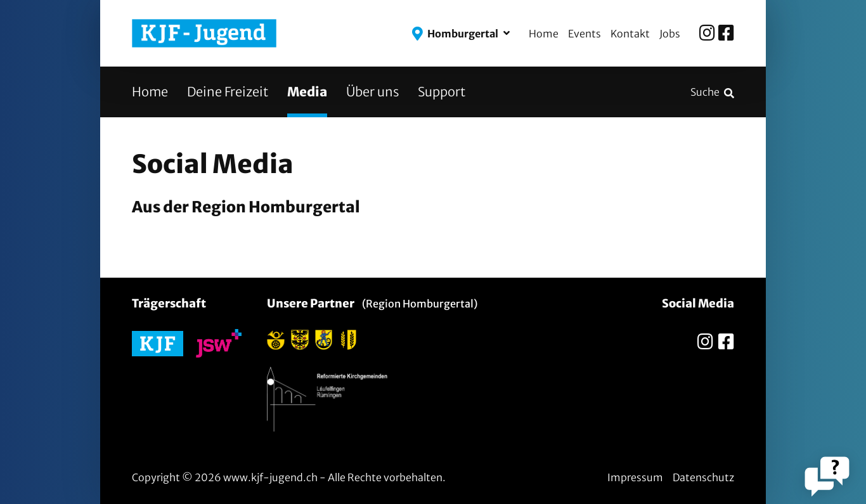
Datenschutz (703, 477)
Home (544, 34)
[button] (461, 34)
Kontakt (630, 34)
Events (585, 34)
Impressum (635, 477)
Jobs (670, 34)
